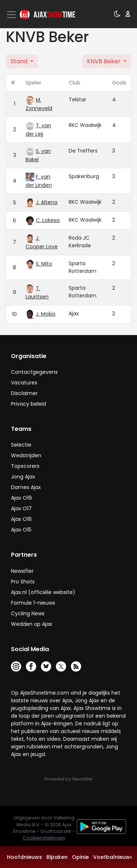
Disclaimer (24, 393)
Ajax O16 (21, 519)
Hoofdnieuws (24, 857)
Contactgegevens (34, 372)
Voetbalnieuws (113, 857)
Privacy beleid (28, 404)
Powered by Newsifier (68, 779)
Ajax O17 (21, 508)
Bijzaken (57, 857)
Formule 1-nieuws (33, 603)
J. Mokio (46, 314)
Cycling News (28, 613)
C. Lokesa (48, 220)
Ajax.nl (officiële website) (43, 592)
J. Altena (47, 202)
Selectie (21, 445)
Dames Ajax (26, 487)
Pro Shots (23, 582)
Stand (20, 61)
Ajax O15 (21, 530)
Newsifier (22, 571)
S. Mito (44, 264)
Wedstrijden (26, 455)
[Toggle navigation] (12, 15)
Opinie (80, 857)
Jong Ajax (23, 477)
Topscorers (25, 466)
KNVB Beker (104, 61)
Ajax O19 (21, 498)
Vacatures (24, 383)
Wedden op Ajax (32, 624)
